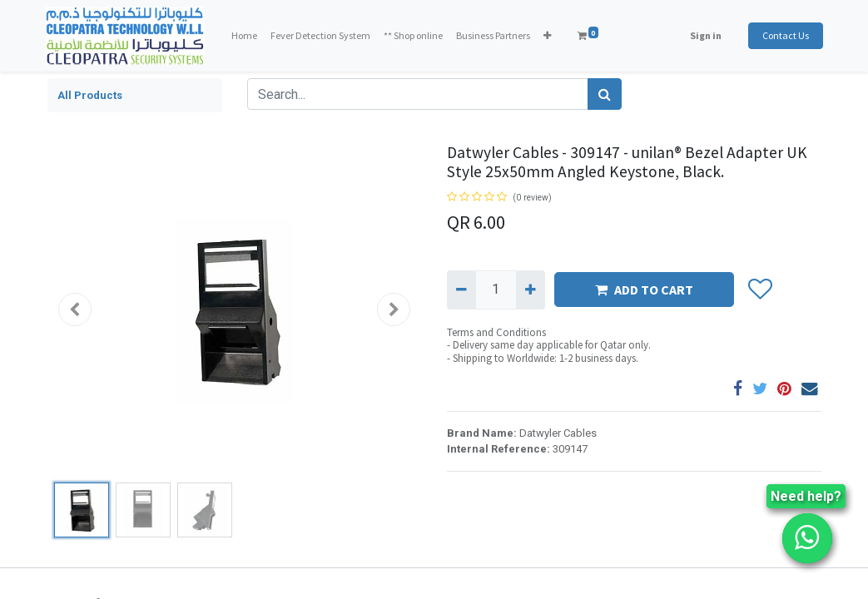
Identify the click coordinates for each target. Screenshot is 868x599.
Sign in (704, 35)
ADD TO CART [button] (644, 290)
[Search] (605, 94)
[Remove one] (461, 290)
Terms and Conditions (496, 332)
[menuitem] (246, 36)
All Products (90, 95)
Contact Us (784, 35)
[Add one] (531, 290)
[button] (549, 36)
